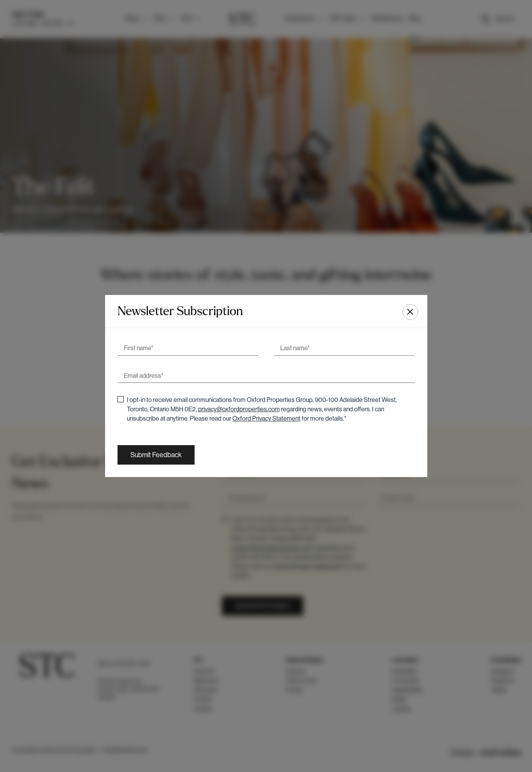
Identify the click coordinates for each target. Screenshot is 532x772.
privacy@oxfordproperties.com (239, 409)
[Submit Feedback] (156, 455)
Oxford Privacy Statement (266, 418)
